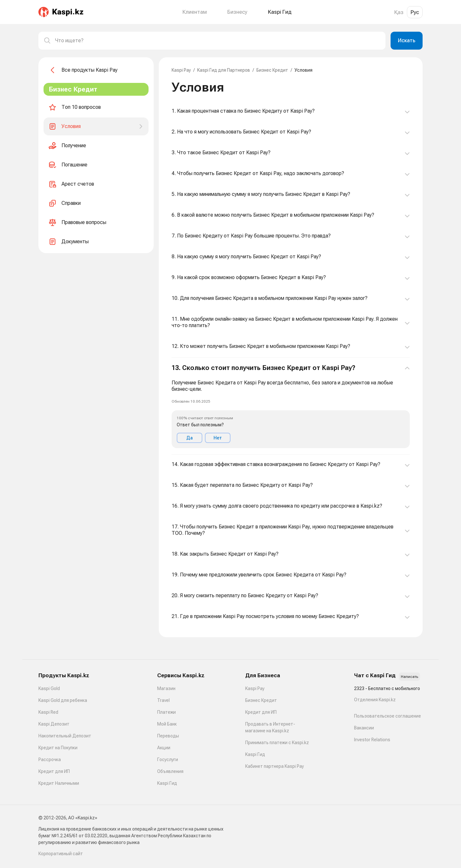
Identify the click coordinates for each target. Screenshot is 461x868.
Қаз (399, 12)
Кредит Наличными (59, 783)
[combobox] (218, 41)
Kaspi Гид (167, 783)
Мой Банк (167, 724)
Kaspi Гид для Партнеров (224, 70)
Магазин (166, 688)
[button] (291, 406)
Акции (164, 748)
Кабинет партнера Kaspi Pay (275, 766)
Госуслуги (168, 759)
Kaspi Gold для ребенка (63, 700)
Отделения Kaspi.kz (375, 700)
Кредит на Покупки (58, 748)
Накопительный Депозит (65, 736)
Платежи (166, 712)
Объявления (170, 771)
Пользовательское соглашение (388, 716)
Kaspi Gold (49, 688)
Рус (415, 12)
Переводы (168, 736)
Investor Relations (372, 740)
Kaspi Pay (181, 70)
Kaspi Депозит (54, 724)
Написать (409, 677)
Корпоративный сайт (61, 854)
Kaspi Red (48, 712)
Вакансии (364, 728)
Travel (163, 700)
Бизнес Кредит (272, 70)
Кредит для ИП (54, 771)
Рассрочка (50, 759)
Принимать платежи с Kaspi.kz (277, 743)
